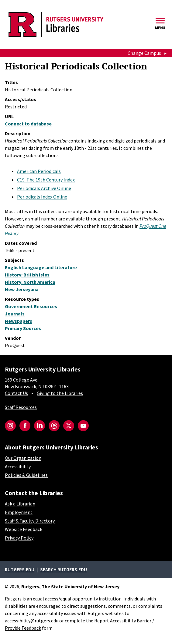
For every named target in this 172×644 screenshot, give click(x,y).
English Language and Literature (41, 267)
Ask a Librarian (20, 504)
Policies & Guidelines (26, 475)
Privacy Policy (19, 538)
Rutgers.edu (20, 569)
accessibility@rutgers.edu (32, 621)
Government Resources (31, 306)
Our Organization (23, 458)
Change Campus (144, 53)
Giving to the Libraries (60, 393)
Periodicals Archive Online (44, 188)
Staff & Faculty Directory (30, 521)
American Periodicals (39, 171)
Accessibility (18, 466)
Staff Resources (21, 407)
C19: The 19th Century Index (46, 180)
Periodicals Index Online (42, 197)
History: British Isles (27, 275)
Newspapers (19, 321)
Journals (15, 314)
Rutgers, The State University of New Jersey (70, 586)
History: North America (30, 282)
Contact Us (16, 393)
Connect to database (28, 124)
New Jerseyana (22, 289)
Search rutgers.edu (64, 569)
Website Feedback (24, 529)
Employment (19, 512)
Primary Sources (23, 328)
